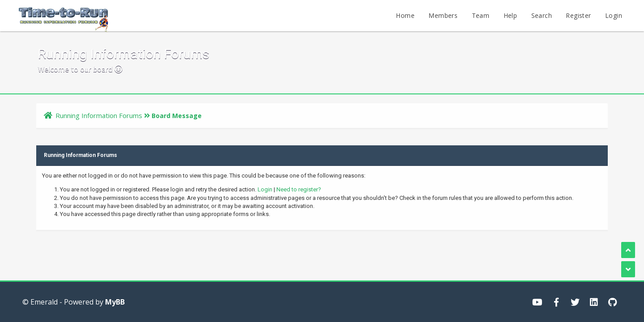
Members (443, 15)
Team (481, 15)
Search (542, 15)
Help (511, 15)
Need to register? (299, 189)
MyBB (115, 302)
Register (578, 15)
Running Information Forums (99, 115)
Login (614, 15)
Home (405, 15)
